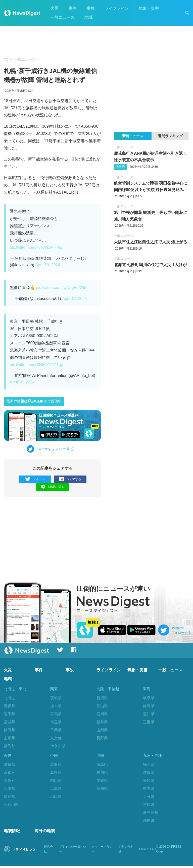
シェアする (70, 479)
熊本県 (149, 790)
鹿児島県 (151, 813)
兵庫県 (9, 790)
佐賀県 (149, 774)
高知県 (102, 790)
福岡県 (149, 766)
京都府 (9, 774)
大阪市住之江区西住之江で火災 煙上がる (151, 242)
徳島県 (102, 766)
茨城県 (56, 698)
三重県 (149, 722)
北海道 (9, 698)
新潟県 (102, 698)
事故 (90, 8)
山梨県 (102, 730)
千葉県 (56, 730)
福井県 (102, 722)
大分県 (149, 797)
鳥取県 (56, 766)
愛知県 (149, 714)
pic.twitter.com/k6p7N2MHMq (36, 247)
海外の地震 (45, 833)
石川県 (102, 714)
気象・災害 (149, 8)
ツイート (35, 479)
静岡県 (149, 706)
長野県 (102, 738)
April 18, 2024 (48, 265)
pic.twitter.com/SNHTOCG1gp (36, 365)
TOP (7, 60)
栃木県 (56, 706)
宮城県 (9, 722)
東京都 (56, 738)
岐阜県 (149, 698)
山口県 (56, 797)
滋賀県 (9, 766)
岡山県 (56, 782)
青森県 (9, 706)
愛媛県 (102, 782)
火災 (54, 8)
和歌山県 (11, 805)
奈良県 (9, 797)
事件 (72, 8)
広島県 (56, 790)
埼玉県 (56, 722)
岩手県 (9, 714)
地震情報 (12, 833)
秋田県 (9, 730)
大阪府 (120, 167)
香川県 (102, 774)
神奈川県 (58, 746)
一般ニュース (62, 17)
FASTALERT (148, 851)
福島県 (9, 746)
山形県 (9, 738)
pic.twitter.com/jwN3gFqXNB (61, 288)
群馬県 (56, 714)
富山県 (102, 706)
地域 (88, 17)
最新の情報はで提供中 (34, 401)
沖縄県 (149, 821)
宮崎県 (149, 805)
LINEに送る (53, 487)
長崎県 (149, 782)
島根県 (56, 774)
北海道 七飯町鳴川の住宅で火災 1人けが (150, 265)
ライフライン (117, 8)
